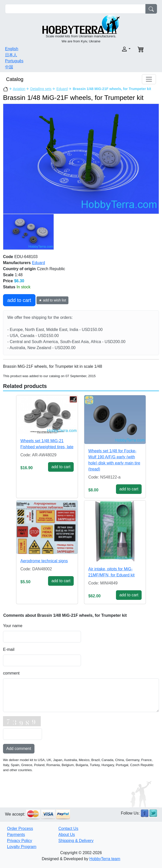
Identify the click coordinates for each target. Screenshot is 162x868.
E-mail (9, 649)
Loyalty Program (22, 847)
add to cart (19, 300)
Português (14, 61)
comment (11, 673)
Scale (8, 275)
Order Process (20, 829)
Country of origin (19, 269)
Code (8, 257)
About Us (67, 835)
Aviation (19, 89)
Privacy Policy (20, 841)
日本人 (11, 55)
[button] (107, 49)
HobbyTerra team (105, 859)
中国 (9, 67)
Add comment (19, 749)
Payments (16, 835)
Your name (13, 626)
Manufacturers (17, 263)
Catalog (15, 79)
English (12, 49)
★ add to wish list (52, 300)
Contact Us (68, 829)
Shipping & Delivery (76, 841)
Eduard (62, 89)
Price (8, 281)
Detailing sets (41, 89)
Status (9, 287)
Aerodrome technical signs (44, 561)
